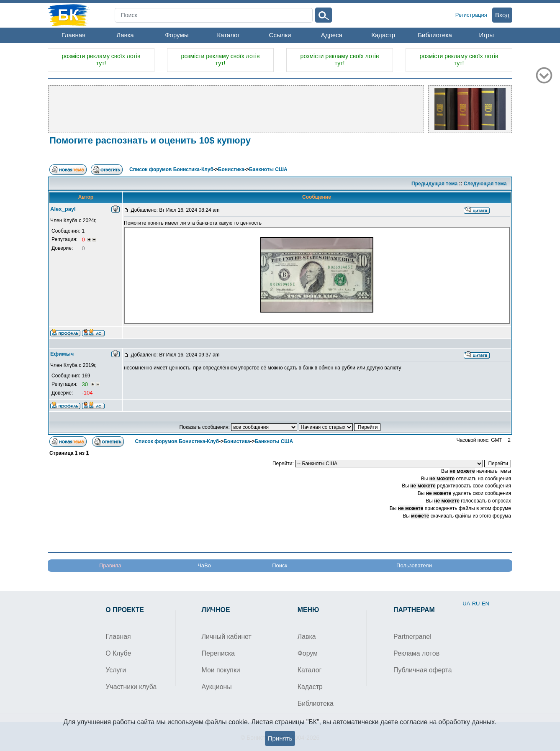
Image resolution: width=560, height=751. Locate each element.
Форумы (177, 35)
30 (85, 384)
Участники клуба (131, 687)
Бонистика (231, 169)
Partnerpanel (412, 637)
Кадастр (383, 35)
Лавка (125, 35)
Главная (73, 35)
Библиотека (435, 35)
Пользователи (414, 565)
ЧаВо (204, 565)
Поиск (280, 565)
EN (486, 604)
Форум (308, 653)
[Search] (214, 15)
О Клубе (118, 653)
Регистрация (471, 15)
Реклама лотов (416, 653)
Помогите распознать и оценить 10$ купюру (150, 140)
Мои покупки (221, 670)
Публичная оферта (423, 670)
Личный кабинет (227, 637)
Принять (280, 738)
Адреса (332, 35)
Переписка (218, 653)
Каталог (228, 35)
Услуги (116, 670)
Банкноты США (268, 169)
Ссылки (280, 35)
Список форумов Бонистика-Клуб (171, 169)
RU (476, 604)
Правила (110, 565)
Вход (502, 15)
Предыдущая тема (434, 184)
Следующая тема (485, 184)
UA (466, 604)
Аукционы (217, 687)
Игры (487, 35)
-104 (87, 393)
